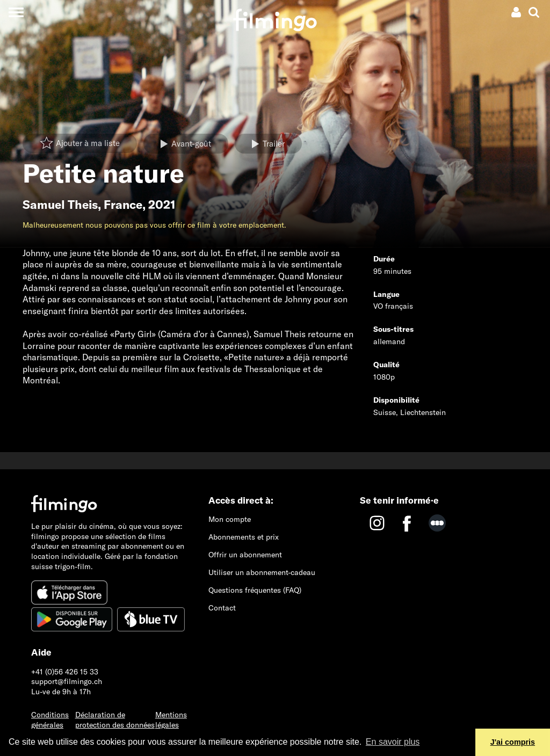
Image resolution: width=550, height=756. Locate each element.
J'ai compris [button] (513, 742)
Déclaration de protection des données (115, 720)
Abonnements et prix (244, 537)
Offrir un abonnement (245, 555)
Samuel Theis (60, 205)
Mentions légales (171, 720)
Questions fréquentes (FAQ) (255, 590)
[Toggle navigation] (16, 12)
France (123, 205)
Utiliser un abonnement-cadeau (262, 572)
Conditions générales (50, 720)
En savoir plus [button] (393, 742)
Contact (222, 608)
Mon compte (230, 519)
